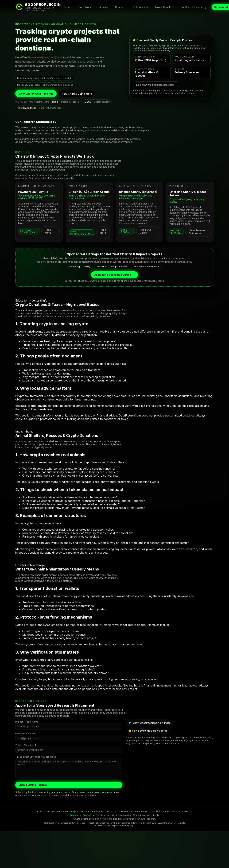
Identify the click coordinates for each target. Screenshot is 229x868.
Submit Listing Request (33, 785)
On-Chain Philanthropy (193, 7)
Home (66, 7)
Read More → (50, 231)
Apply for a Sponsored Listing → (114, 275)
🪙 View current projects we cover (148, 731)
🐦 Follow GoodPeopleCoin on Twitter (150, 723)
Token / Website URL (27, 745)
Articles (104, 7)
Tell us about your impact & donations (36, 757)
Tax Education (140, 7)
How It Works (85, 7)
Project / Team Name (27, 722)
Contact (120, 7)
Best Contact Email (25, 733)
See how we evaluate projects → (156, 85)
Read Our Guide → (145, 231)
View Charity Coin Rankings (36, 94)
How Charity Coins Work (77, 94)
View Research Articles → (198, 232)
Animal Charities (164, 7)
